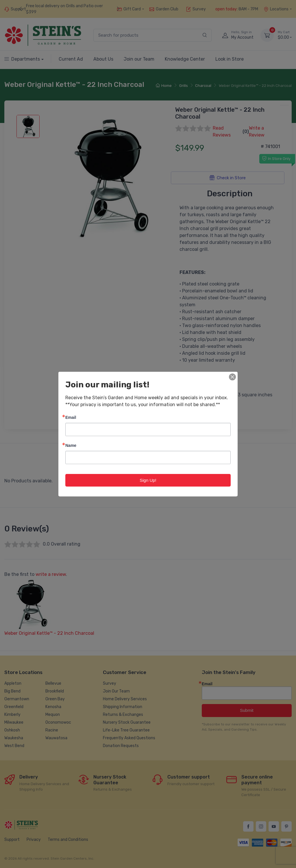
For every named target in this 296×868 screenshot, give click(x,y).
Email (71, 417)
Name (71, 445)
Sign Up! (148, 480)
